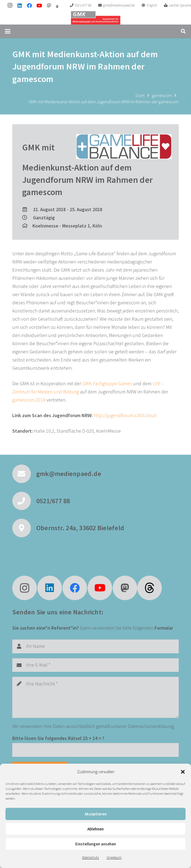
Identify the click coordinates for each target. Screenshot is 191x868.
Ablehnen (95, 829)
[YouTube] (39, 5)
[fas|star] (150, 588)
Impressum (114, 857)
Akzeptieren (96, 814)
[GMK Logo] (96, 18)
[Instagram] (10, 5)
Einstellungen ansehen (96, 844)
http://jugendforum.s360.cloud (125, 415)
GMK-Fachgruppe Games (107, 383)
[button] (183, 772)
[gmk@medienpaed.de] (24, 474)
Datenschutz (91, 857)
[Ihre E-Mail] (95, 665)
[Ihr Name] (95, 646)
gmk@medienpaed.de (69, 474)
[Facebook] (29, 5)
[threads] (57, 7)
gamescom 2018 (29, 400)
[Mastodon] (49, 5)
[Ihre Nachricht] (95, 697)
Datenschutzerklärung (151, 726)
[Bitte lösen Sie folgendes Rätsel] (95, 750)
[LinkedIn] (20, 5)
